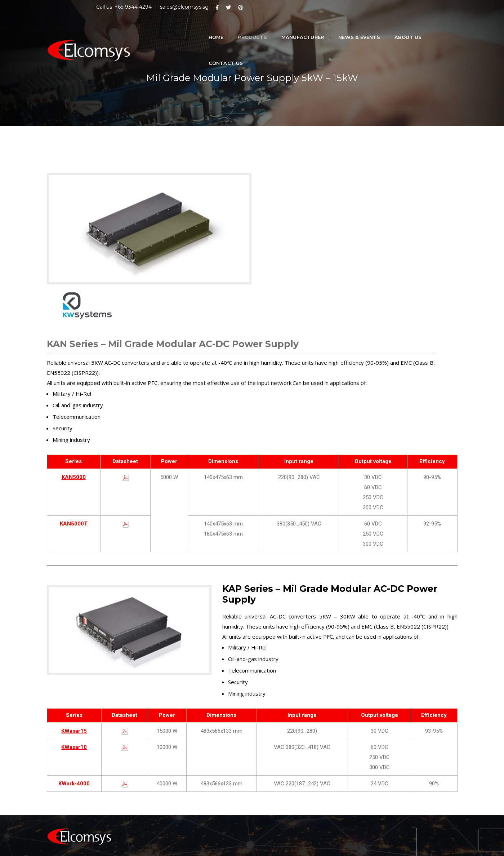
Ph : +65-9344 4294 (390, 797)
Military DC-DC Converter (289, 778)
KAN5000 (74, 362)
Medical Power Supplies (287, 768)
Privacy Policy (441, 847)
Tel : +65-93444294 (390, 787)
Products (239, 29)
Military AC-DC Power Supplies (295, 787)
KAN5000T (74, 408)
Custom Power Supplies (287, 797)
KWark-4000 (74, 672)
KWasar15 (74, 620)
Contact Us (440, 29)
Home (203, 29)
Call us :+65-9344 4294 (335, 6)
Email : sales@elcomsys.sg (398, 807)
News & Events (346, 29)
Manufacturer (289, 29)
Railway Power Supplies (286, 758)
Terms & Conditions (393, 847)
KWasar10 (74, 636)
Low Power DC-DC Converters (295, 748)
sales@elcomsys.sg (395, 6)
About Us (395, 29)
